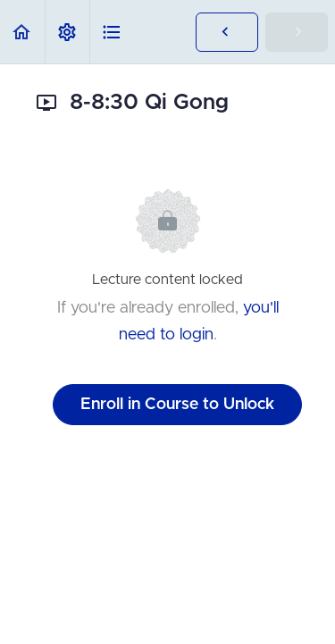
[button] (22, 32)
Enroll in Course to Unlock (177, 405)
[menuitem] (67, 32)
